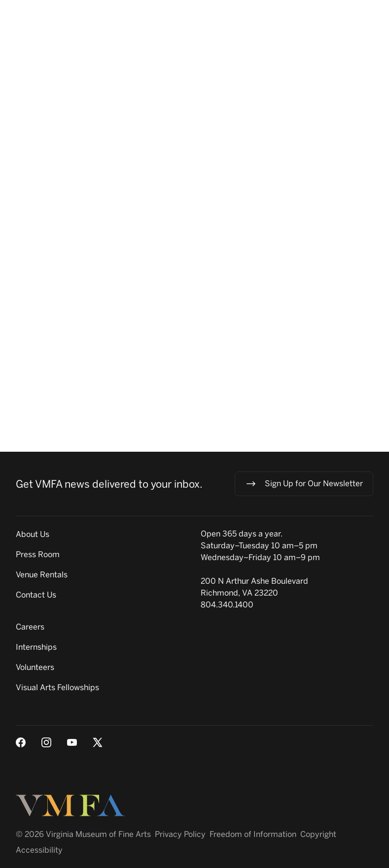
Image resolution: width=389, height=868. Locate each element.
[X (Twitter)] (98, 742)
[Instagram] (46, 742)
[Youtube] (72, 742)
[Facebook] (21, 742)
